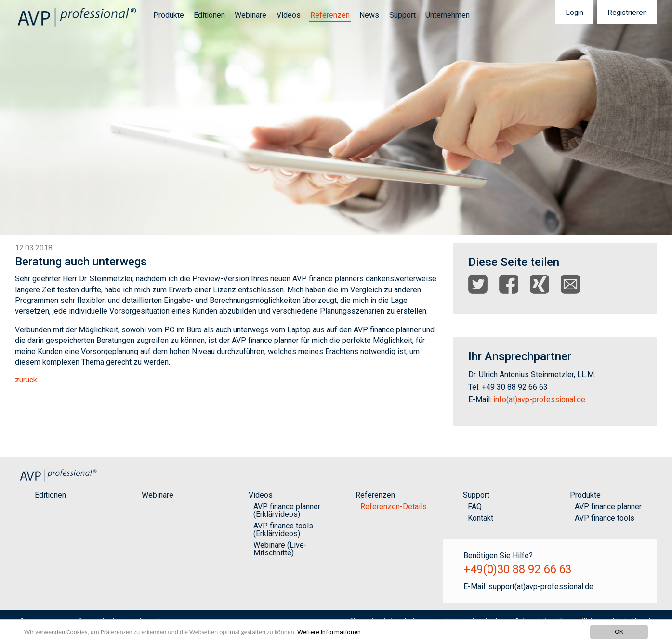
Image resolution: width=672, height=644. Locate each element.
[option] (336, 118)
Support (402, 15)
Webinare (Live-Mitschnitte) (280, 549)
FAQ (475, 506)
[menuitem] (166, 15)
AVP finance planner (608, 506)
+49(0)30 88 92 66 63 (517, 569)
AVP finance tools (605, 518)
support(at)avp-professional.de (541, 586)
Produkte (169, 15)
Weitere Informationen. (330, 632)
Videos (289, 15)
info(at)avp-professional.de (539, 400)
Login (574, 13)
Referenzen (330, 15)
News (369, 15)
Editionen (209, 15)
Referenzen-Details (394, 506)
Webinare (250, 15)
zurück (26, 380)
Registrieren (627, 13)
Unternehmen (448, 15)
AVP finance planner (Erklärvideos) (287, 510)
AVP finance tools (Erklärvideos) (283, 530)
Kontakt (481, 518)
